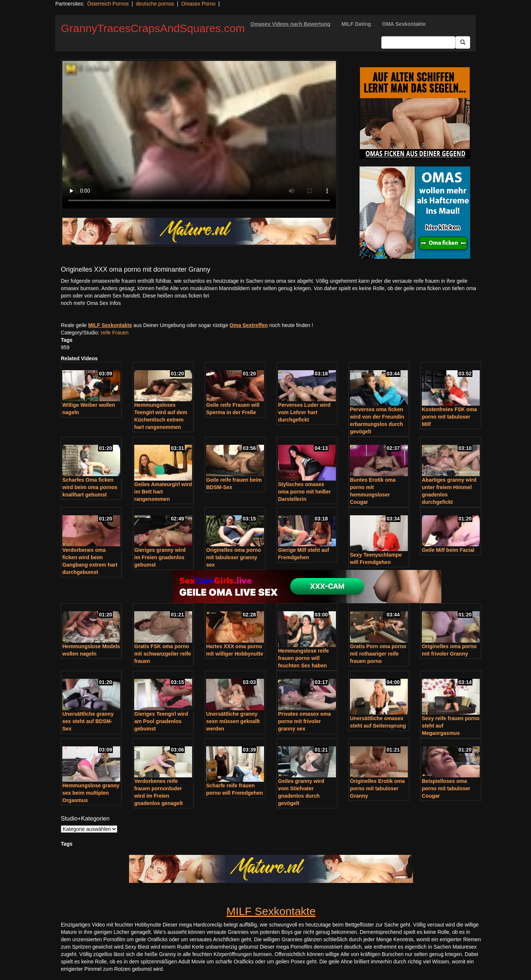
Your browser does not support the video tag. (199, 135)
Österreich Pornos (108, 4)
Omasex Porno (198, 4)
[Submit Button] (463, 42)
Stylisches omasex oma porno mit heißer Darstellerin (304, 492)
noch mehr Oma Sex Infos (91, 303)
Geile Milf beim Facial (448, 550)
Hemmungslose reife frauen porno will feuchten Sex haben (303, 658)
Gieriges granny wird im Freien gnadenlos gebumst (160, 557)
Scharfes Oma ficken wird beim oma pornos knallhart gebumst (90, 487)
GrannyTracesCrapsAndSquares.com (153, 28)
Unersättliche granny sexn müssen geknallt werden (233, 721)
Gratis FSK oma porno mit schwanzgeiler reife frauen (163, 654)
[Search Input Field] (418, 42)
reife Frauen (114, 333)
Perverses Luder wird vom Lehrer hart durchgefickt (304, 412)
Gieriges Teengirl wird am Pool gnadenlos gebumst (161, 721)
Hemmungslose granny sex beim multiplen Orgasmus (91, 793)
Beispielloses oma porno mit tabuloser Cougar (446, 788)
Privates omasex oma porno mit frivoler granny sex (304, 721)
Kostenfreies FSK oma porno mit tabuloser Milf (449, 417)
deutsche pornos (155, 4)
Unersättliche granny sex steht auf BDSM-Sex (88, 721)
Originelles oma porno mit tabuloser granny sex (234, 557)
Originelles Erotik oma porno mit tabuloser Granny (377, 788)
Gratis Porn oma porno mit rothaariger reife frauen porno (378, 654)
